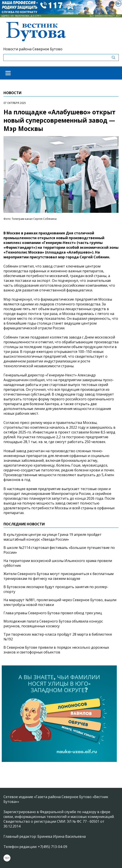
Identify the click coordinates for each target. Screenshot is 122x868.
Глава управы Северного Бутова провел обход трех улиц (53, 613)
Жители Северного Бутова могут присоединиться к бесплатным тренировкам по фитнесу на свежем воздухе (58, 576)
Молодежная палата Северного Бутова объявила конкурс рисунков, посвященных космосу (53, 624)
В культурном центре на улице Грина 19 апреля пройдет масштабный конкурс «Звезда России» (53, 537)
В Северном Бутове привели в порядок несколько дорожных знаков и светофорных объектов (56, 650)
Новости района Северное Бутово (33, 49)
